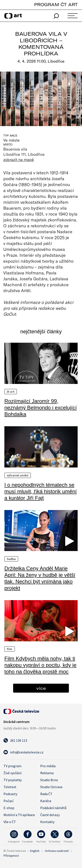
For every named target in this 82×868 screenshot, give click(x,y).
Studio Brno (49, 780)
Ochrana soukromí (57, 851)
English (35, 851)
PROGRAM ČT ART (56, 4)
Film (10, 649)
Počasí (8, 801)
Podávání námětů (53, 808)
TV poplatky (13, 780)
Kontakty (47, 822)
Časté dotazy (50, 815)
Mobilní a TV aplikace (19, 815)
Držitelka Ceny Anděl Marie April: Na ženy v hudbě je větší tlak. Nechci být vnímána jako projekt (40, 578)
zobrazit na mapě (19, 159)
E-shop (9, 808)
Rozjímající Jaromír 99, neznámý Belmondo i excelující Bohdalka (41, 408)
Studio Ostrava (51, 787)
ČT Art (11, 392)
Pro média (48, 766)
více (41, 688)
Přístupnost (11, 856)
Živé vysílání (12, 773)
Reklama (47, 773)
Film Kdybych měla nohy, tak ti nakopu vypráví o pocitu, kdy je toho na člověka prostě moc (40, 665)
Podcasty (10, 794)
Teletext (10, 787)
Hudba (11, 559)
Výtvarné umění (18, 475)
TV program (12, 766)
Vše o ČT (10, 822)
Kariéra (46, 801)
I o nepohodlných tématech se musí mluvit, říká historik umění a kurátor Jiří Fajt (41, 491)
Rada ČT (46, 794)
